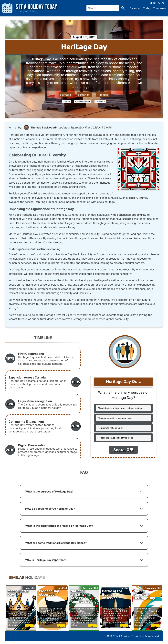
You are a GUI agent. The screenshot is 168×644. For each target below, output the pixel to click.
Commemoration (83, 102)
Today (147, 8)
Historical (84, 95)
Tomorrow (160, 8)
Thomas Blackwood (43, 127)
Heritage (66, 95)
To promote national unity (110, 428)
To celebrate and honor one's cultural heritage (120, 408)
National (103, 95)
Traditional (100, 102)
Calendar (135, 8)
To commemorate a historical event (115, 418)
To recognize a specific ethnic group (116, 438)
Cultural (67, 102)
